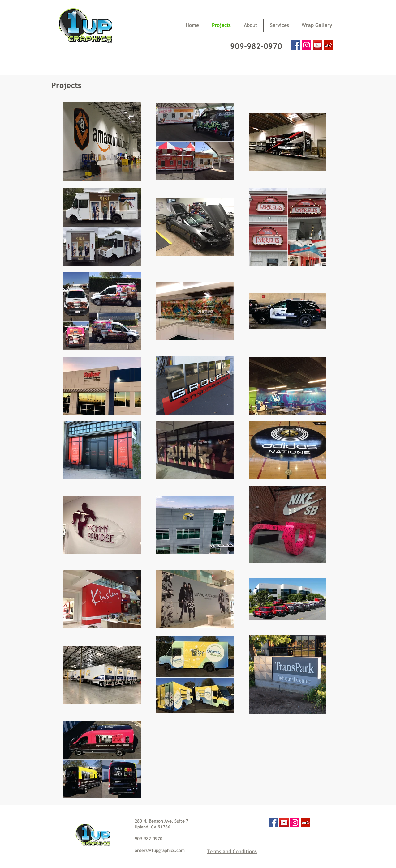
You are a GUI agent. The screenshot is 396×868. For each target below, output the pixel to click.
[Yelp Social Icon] (328, 45)
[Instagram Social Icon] (307, 45)
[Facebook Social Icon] (296, 45)
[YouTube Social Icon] (317, 45)
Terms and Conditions (232, 851)
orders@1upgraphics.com (160, 850)
